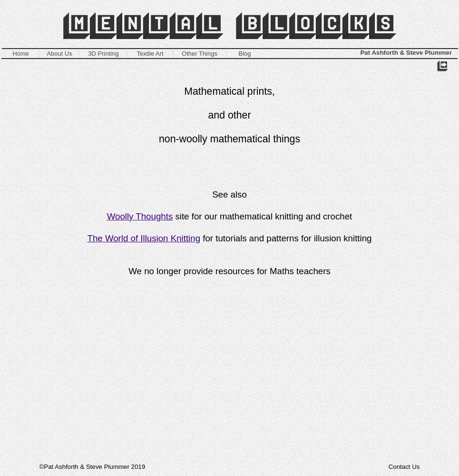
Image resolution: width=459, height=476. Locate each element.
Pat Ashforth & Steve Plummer (406, 53)
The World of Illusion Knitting (144, 238)
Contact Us (404, 467)
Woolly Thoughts (140, 216)
